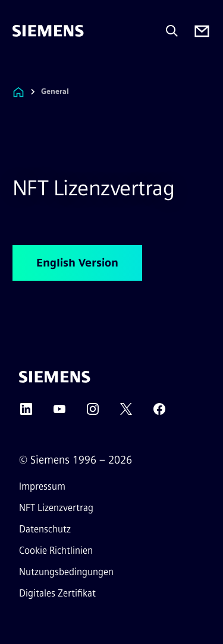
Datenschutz (45, 529)
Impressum (42, 486)
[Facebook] (159, 413)
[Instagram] (93, 413)
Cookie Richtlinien (56, 551)
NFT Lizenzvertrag (56, 508)
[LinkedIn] (26, 413)
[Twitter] (126, 413)
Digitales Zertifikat (57, 593)
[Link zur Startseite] (18, 92)
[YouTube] (59, 413)
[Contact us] (202, 31)
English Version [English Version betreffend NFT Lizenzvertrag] (77, 263)
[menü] (21, 71)
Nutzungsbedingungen (66, 572)
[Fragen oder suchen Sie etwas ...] (172, 31)
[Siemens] (48, 31)
